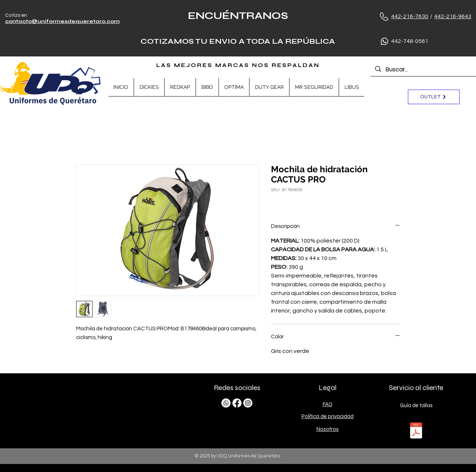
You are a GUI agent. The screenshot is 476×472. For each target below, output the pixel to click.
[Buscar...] (426, 69)
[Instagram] (248, 403)
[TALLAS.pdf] (416, 431)
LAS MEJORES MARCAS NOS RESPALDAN (238, 65)
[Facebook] (237, 403)
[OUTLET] (434, 97)
